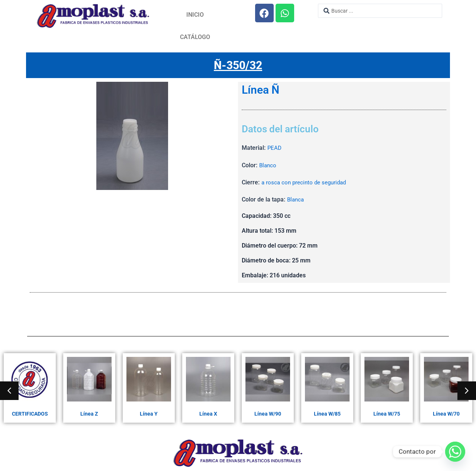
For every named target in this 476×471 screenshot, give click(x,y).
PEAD (275, 148)
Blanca (296, 200)
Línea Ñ (260, 90)
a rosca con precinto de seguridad (306, 183)
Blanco (268, 166)
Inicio (195, 15)
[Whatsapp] (455, 452)
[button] (9, 391)
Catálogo (195, 37)
